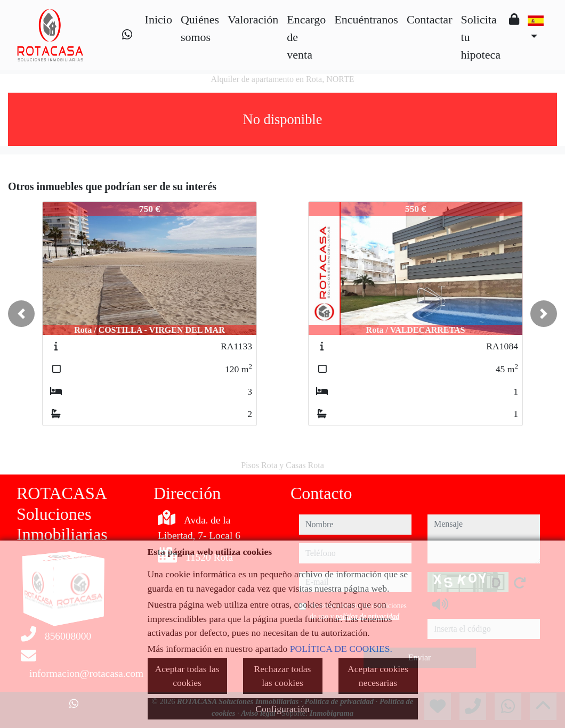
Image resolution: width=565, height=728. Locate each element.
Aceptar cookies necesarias (378, 676)
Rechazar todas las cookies (283, 676)
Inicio (159, 19)
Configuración (282, 709)
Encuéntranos (366, 19)
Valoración (253, 19)
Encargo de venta (306, 37)
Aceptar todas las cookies (187, 676)
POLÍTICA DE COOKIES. (341, 649)
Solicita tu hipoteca (481, 37)
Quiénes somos (200, 28)
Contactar (430, 19)
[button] (21, 314)
